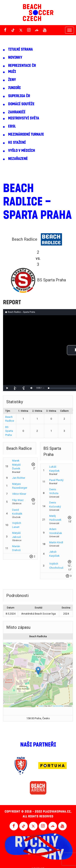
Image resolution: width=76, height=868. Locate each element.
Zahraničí (17, 112)
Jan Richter (19, 478)
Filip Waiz (18, 500)
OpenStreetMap (58, 706)
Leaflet (40, 706)
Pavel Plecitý (56, 480)
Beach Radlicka (38, 636)
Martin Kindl (56, 542)
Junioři (14, 88)
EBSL (12, 126)
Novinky (15, 57)
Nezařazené (18, 159)
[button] (38, 671)
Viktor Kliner (19, 494)
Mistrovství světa (24, 118)
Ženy (12, 80)
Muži (12, 72)
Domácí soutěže (21, 104)
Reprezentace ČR (22, 66)
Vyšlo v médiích (22, 151)
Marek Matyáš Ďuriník (16, 465)
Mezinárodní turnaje (26, 134)
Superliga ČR (19, 96)
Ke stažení (17, 143)
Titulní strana (20, 49)
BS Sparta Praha (9, 431)
